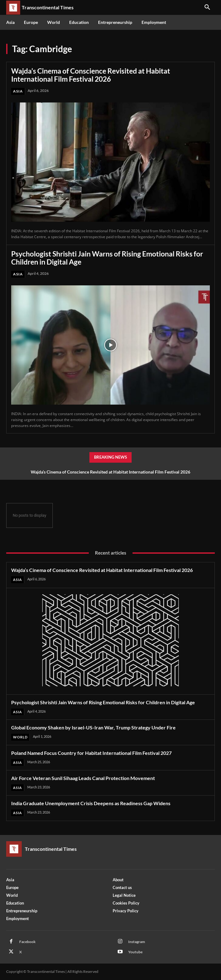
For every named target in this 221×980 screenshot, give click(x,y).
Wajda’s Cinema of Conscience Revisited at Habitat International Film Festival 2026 (91, 75)
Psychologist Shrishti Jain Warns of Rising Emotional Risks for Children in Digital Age (107, 258)
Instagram (137, 942)
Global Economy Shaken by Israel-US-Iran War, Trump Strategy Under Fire (93, 727)
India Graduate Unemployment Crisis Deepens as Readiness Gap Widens (91, 803)
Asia (18, 91)
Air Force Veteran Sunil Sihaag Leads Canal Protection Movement (83, 778)
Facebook (27, 942)
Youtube (135, 952)
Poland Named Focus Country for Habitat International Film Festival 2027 (91, 753)
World (20, 737)
